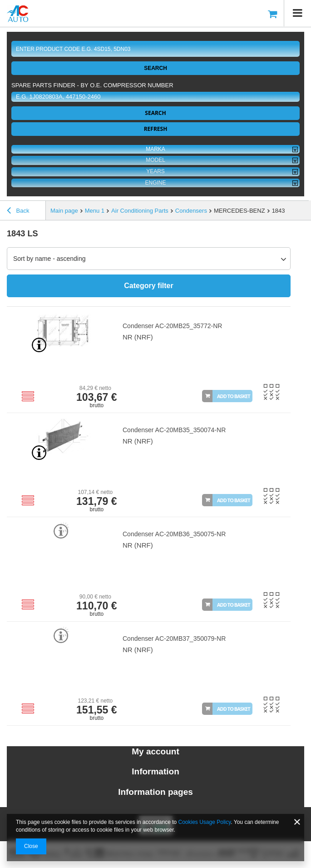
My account (155, 751)
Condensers (191, 211)
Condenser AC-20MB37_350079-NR (174, 639)
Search (155, 68)
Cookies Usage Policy (205, 822)
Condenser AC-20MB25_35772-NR (172, 326)
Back (18, 212)
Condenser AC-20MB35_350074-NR (174, 430)
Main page (64, 211)
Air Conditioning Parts (140, 211)
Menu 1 (95, 211)
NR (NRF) (138, 337)
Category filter (148, 286)
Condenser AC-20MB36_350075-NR (174, 534)
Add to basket (234, 396)
